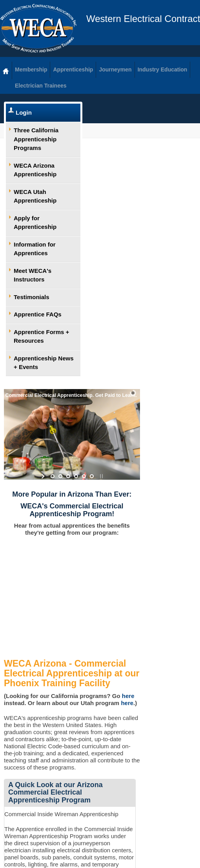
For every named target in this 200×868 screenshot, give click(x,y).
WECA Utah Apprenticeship (35, 196)
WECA (38, 28)
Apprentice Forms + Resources (41, 336)
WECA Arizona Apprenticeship (35, 170)
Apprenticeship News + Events (44, 363)
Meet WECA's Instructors (33, 275)
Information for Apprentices (35, 249)
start (44, 476)
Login (24, 112)
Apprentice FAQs (38, 314)
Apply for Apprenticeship (35, 223)
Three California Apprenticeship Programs (36, 139)
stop (101, 476)
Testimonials (32, 297)
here (128, 696)
